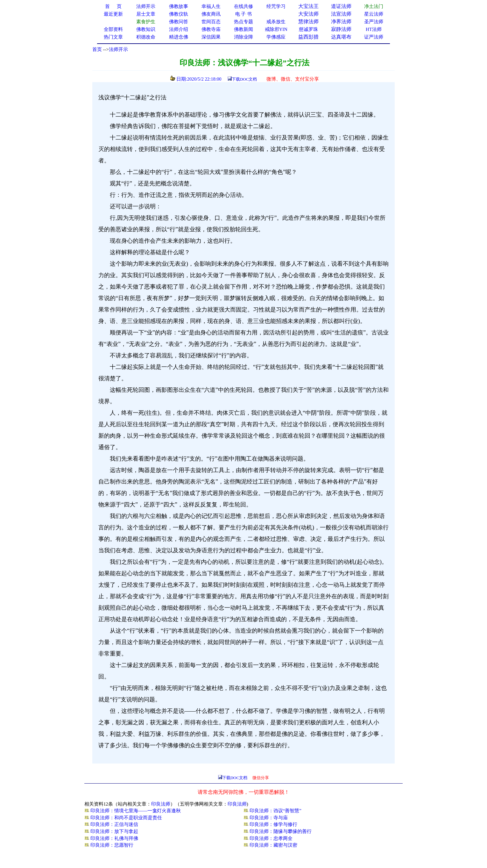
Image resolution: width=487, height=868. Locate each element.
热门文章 (113, 37)
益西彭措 (308, 37)
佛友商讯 (211, 14)
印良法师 (161, 804)
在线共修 (243, 6)
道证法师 (341, 6)
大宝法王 (308, 6)
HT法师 (374, 29)
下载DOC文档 (244, 79)
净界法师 (341, 22)
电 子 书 (243, 14)
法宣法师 (341, 14)
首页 (97, 49)
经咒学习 (276, 6)
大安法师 (308, 14)
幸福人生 (211, 6)
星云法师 (374, 14)
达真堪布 (341, 37)
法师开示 (118, 49)
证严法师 (374, 37)
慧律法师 (308, 22)
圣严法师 (374, 22)
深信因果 (211, 37)
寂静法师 (341, 29)
